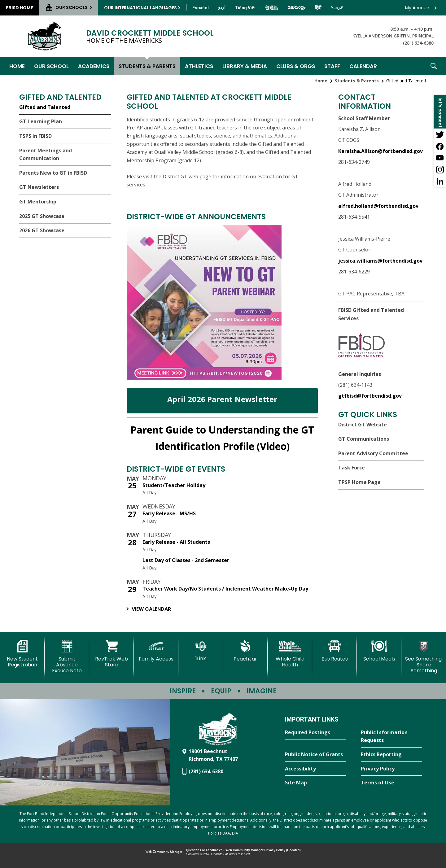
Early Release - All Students (176, 542)
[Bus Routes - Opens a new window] (334, 651)
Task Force (352, 468)
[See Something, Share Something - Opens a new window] (424, 657)
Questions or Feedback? (204, 850)
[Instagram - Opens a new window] (440, 170)
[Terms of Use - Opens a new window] (391, 783)
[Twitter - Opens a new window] (440, 134)
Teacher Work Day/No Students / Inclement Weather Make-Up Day (225, 589)
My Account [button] (418, 8)
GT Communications (364, 439)
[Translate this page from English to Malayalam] (296, 7)
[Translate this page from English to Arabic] (337, 7)
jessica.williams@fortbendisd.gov (380, 261)
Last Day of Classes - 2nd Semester (186, 560)
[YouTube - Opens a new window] (440, 158)
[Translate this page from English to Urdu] (222, 7)
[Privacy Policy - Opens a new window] (391, 769)
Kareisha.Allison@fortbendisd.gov (380, 151)
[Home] (17, 66)
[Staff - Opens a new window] (332, 66)
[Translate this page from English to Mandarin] (272, 8)
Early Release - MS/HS (169, 513)
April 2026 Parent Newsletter (222, 399)
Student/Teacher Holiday (174, 485)
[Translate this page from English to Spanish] (201, 8)
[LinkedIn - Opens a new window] (440, 181)
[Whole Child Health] (290, 654)
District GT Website (363, 425)
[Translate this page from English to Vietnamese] (245, 8)
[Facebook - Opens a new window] (440, 146)
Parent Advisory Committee (373, 453)
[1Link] (201, 651)
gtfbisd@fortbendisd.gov (370, 396)
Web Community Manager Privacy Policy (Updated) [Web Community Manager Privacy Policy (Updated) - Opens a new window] (263, 850)
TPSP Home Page (359, 482)
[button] (434, 66)
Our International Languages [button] (140, 8)
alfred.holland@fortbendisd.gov (378, 206)
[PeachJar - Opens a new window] (245, 651)
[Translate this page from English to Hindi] (318, 8)
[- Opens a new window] (204, 378)
